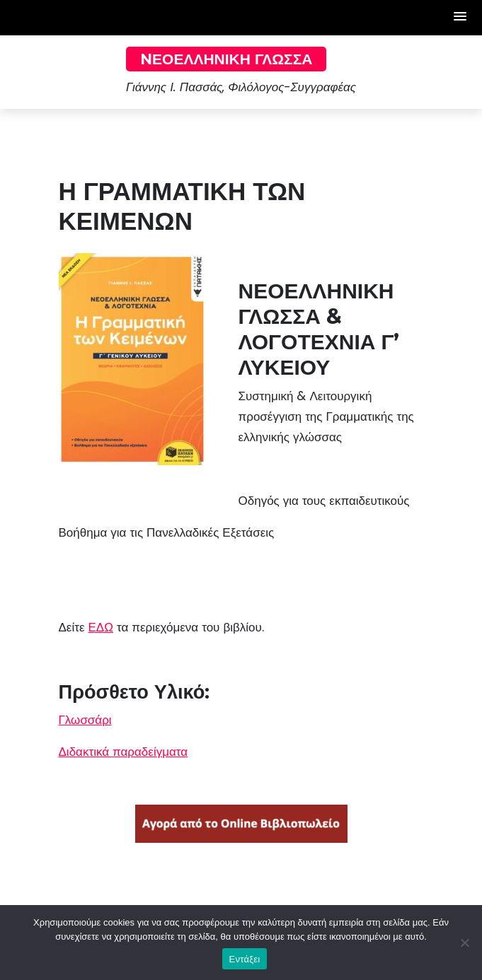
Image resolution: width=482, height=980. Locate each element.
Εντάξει (245, 959)
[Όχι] (464, 943)
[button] (461, 17)
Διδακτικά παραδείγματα (124, 752)
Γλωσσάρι (85, 720)
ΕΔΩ (101, 627)
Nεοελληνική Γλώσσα (226, 59)
